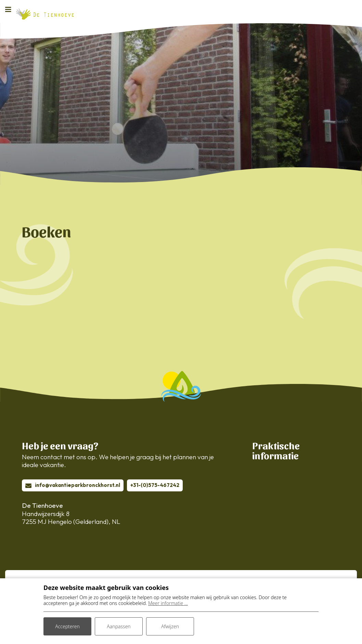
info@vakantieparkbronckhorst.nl (77, 485)
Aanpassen (119, 626)
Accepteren (67, 626)
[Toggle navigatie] (10, 9)
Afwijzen (170, 626)
